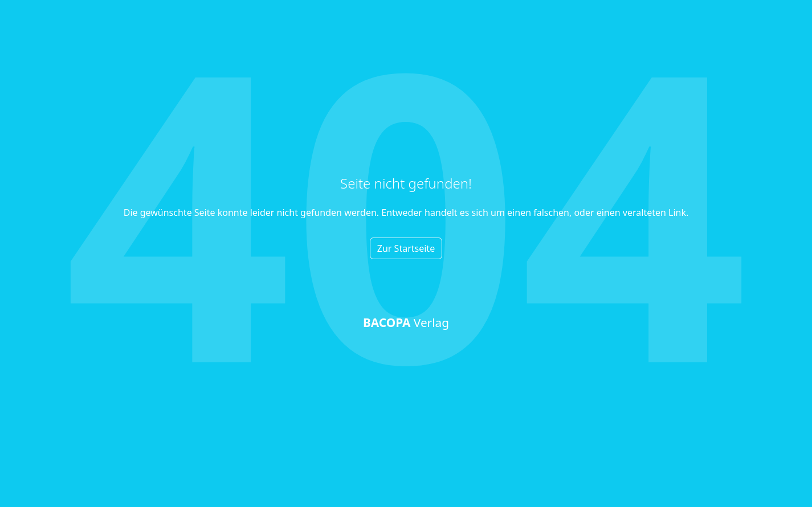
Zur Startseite (406, 248)
